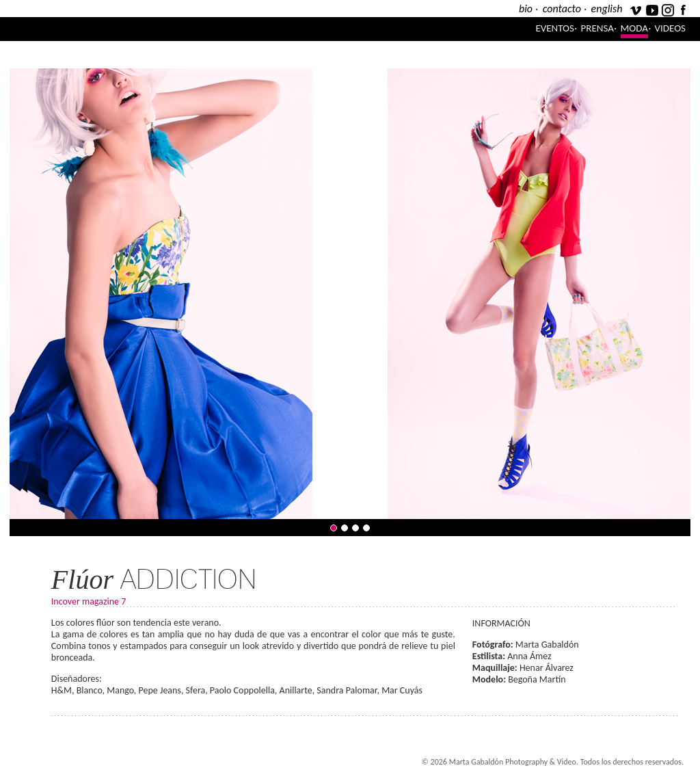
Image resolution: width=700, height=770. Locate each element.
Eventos (555, 28)
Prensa (597, 28)
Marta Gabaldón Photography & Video (180, 29)
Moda (634, 28)
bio (526, 9)
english (607, 9)
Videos (670, 28)
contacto (562, 9)
